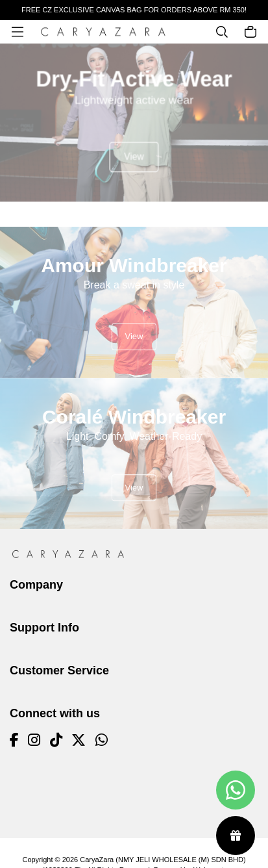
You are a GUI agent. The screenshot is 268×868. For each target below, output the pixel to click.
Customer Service (59, 670)
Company (36, 585)
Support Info (44, 628)
